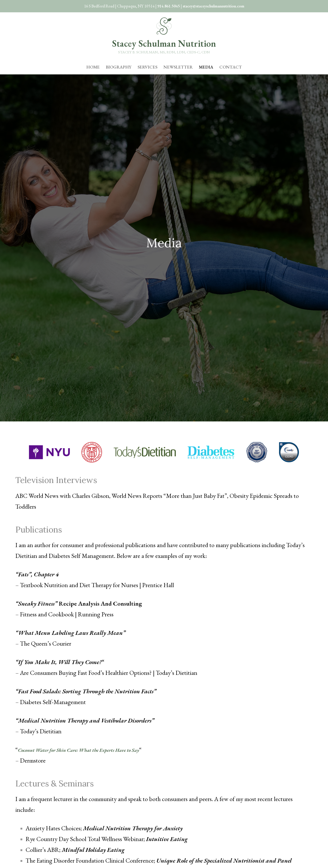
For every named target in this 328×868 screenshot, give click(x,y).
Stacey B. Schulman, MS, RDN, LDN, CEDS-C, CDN (164, 52)
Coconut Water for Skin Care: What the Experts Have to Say (93, 750)
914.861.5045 (169, 6)
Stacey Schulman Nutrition (164, 43)
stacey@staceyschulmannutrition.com (213, 6)
